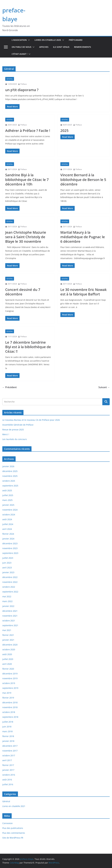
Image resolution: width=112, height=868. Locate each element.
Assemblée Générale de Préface (18, 425)
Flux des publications (13, 828)
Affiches (44, 47)
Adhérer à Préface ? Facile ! (28, 130)
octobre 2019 (9, 683)
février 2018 (8, 736)
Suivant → (104, 387)
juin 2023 (7, 563)
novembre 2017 (10, 751)
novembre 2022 (10, 582)
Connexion (8, 823)
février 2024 (8, 534)
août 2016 (7, 780)
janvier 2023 (8, 572)
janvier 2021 (8, 640)
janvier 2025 (8, 505)
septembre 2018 (10, 717)
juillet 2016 (8, 784)
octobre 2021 (9, 621)
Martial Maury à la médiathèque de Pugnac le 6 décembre (83, 237)
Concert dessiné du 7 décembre (23, 292)
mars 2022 (7, 601)
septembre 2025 (10, 486)
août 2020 (7, 654)
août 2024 (7, 519)
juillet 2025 (8, 495)
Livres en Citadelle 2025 (48, 40)
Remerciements (83, 47)
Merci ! (6, 434)
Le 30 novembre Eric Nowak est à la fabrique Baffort (83, 292)
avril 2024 (7, 529)
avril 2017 (7, 760)
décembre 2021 (10, 611)
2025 (64, 130)
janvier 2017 (8, 770)
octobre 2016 (9, 775)
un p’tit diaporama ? (22, 90)
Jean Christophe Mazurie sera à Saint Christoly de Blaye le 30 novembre (26, 237)
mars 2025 (7, 500)
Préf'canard (76, 40)
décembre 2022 (10, 577)
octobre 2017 (9, 755)
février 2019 (8, 698)
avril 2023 (7, 568)
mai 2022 (7, 596)
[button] (28, 40)
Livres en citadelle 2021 (14, 806)
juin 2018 (7, 727)
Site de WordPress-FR (13, 838)
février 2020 (8, 669)
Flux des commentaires (14, 833)
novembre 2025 (10, 476)
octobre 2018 (9, 712)
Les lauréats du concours (15, 439)
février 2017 (8, 765)
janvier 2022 (8, 606)
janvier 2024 (8, 539)
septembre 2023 (10, 553)
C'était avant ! (19, 54)
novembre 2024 (10, 510)
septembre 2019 (10, 688)
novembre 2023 (10, 548)
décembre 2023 (10, 543)
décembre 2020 (10, 645)
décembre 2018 (10, 702)
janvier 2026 (8, 466)
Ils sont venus (61, 47)
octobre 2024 (9, 515)
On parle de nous (22, 47)
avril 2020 (7, 664)
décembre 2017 (10, 746)
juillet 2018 (8, 722)
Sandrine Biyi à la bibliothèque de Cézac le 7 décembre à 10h (27, 179)
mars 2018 (7, 731)
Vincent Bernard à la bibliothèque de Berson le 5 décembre (83, 179)
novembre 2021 (10, 616)
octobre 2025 (9, 481)
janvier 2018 (8, 741)
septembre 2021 (10, 625)
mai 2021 (7, 630)
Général (10, 79)
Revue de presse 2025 (13, 430)
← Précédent (9, 387)
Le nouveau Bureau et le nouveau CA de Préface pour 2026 (31, 420)
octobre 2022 (9, 587)
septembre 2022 (10, 592)
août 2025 (7, 490)
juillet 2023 (8, 558)
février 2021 (8, 635)
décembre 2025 (10, 471)
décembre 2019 (10, 674)
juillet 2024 (8, 524)
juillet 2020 (8, 659)
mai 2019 (7, 693)
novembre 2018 (10, 707)
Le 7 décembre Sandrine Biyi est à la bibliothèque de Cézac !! (28, 347)
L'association (19, 40)
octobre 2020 (9, 649)
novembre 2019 (10, 678)
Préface (24, 84)
